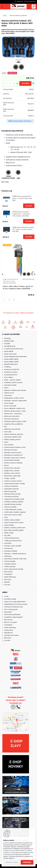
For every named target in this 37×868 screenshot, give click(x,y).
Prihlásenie (20, 1)
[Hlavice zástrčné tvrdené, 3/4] (18, 53)
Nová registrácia (31, 1)
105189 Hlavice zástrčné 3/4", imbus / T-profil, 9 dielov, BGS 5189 (22, 198)
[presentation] (3, 274)
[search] (34, 7)
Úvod (5, 16)
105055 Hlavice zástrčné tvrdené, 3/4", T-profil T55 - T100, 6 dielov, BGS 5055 (22, 214)
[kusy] (10, 83)
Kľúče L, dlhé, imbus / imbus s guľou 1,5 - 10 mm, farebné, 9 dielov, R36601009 (18, 287)
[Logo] (18, 7)
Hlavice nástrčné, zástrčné (18, 16)
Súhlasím (27, 862)
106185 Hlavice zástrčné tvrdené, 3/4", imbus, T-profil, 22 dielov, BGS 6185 (23, 229)
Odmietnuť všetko (12, 862)
